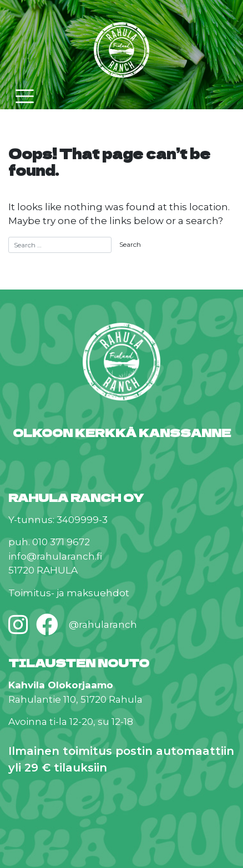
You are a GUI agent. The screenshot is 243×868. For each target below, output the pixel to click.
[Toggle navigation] (25, 96)
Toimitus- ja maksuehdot (69, 593)
